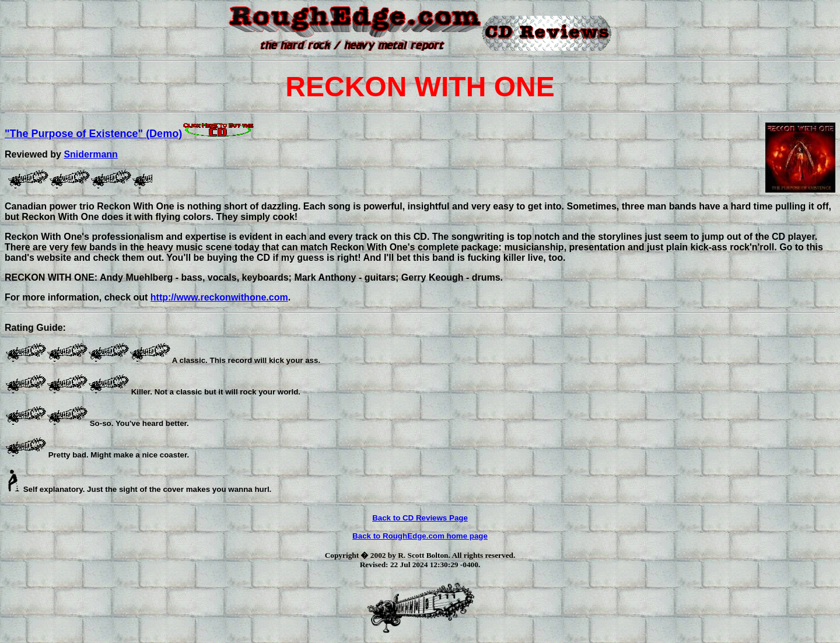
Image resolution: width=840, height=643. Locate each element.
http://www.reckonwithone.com (219, 297)
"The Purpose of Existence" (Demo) (130, 134)
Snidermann (90, 154)
